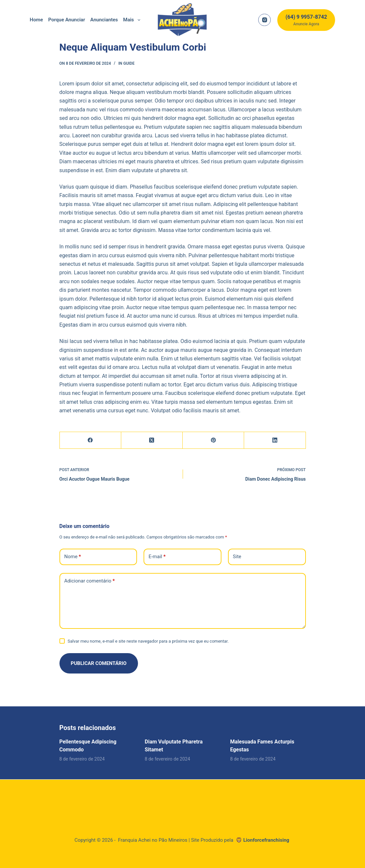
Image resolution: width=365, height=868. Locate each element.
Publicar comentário (99, 663)
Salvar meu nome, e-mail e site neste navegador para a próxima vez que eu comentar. (148, 641)
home (36, 20)
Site (237, 557)
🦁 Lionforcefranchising (263, 840)
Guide (129, 63)
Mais (133, 20)
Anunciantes (104, 20)
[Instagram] (264, 20)
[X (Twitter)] (152, 440)
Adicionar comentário (90, 581)
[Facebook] (91, 440)
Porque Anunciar (67, 20)
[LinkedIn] (275, 440)
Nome (73, 557)
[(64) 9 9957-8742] (306, 20)
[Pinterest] (213, 440)
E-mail (157, 557)
